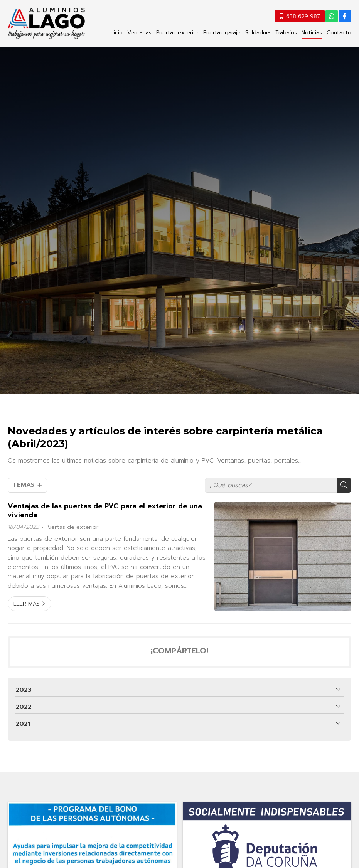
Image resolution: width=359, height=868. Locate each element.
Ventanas (139, 33)
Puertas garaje (222, 33)
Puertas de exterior (72, 527)
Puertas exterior (177, 33)
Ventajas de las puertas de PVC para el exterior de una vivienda (105, 511)
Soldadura (258, 33)
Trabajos (286, 33)
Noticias (312, 33)
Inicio (116, 33)
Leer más (27, 604)
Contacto (339, 33)
